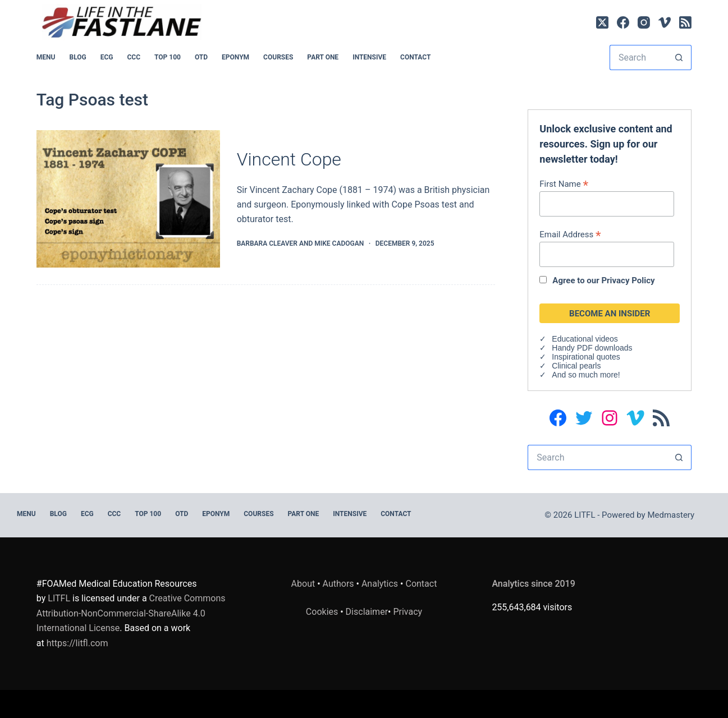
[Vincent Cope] (128, 199)
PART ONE (323, 57)
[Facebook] (623, 22)
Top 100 (168, 57)
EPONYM (235, 57)
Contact (415, 57)
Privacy (408, 612)
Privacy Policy (628, 280)
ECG (107, 57)
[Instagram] (644, 22)
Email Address (570, 234)
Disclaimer (367, 612)
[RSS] (685, 22)
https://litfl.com (77, 643)
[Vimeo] (665, 22)
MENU (46, 57)
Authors (338, 584)
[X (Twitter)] (602, 22)
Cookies (323, 612)
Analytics (380, 584)
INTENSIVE (369, 57)
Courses (278, 57)
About (303, 584)
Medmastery (671, 515)
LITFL (59, 598)
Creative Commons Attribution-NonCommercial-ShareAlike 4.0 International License (131, 613)
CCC (134, 57)
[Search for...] (638, 57)
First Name (564, 184)
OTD (201, 57)
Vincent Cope (289, 159)
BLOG (77, 57)
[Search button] (679, 57)
